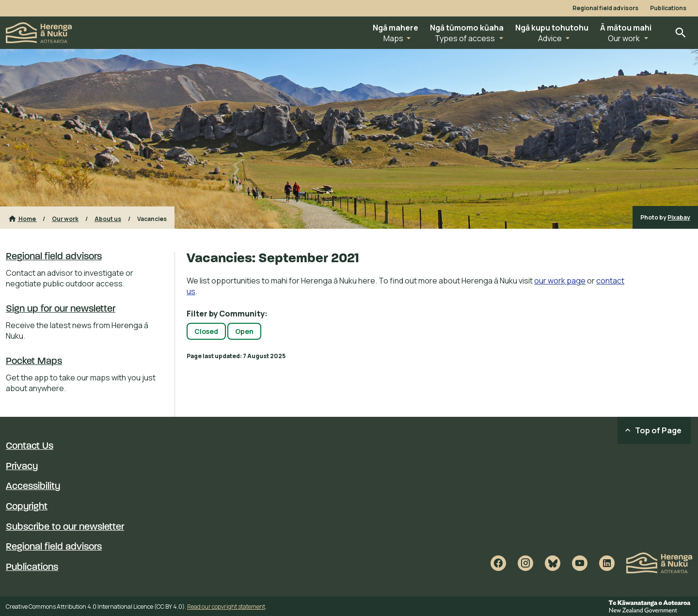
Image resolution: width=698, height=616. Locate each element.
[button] (396, 33)
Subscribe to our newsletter (65, 527)
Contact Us (30, 446)
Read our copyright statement (226, 607)
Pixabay (679, 217)
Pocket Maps (34, 362)
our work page (560, 281)
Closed (206, 331)
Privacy (22, 467)
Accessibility (33, 487)
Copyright (27, 507)
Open (244, 331)
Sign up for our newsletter (61, 309)
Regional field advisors (605, 8)
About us (108, 219)
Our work (65, 219)
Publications (668, 8)
